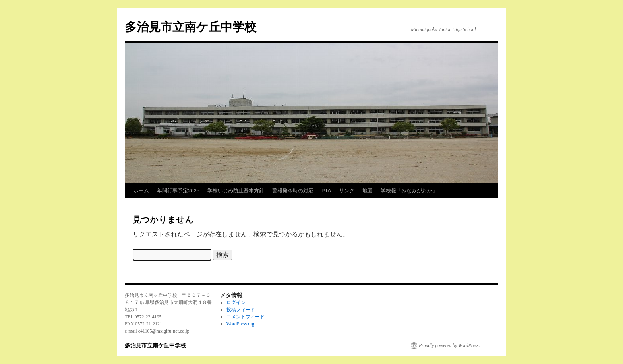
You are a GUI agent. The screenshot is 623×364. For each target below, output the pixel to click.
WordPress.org (240, 324)
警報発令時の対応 (293, 191)
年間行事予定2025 (178, 191)
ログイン (236, 302)
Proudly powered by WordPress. (449, 345)
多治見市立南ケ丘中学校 (191, 27)
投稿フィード (241, 310)
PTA (326, 191)
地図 (368, 191)
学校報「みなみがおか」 (409, 191)
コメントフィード (246, 317)
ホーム (141, 191)
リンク (347, 191)
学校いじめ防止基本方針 (236, 191)
